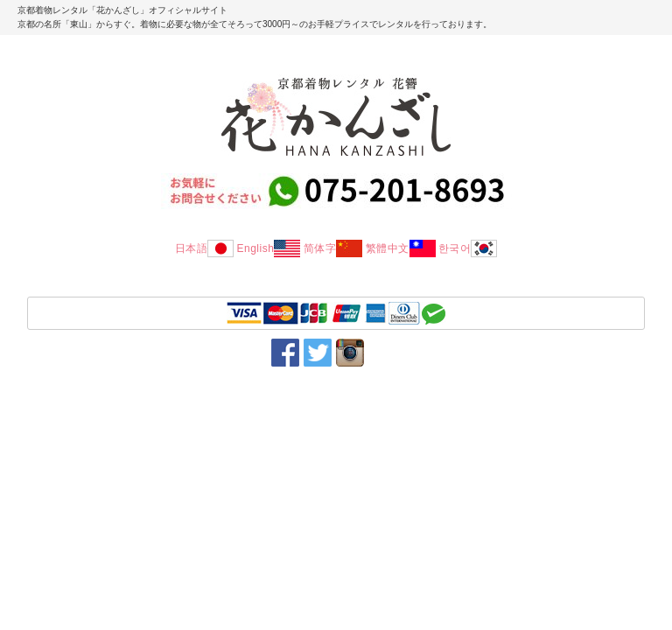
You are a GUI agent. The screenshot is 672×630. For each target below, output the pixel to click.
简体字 (333, 248)
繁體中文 (401, 248)
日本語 (205, 248)
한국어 (468, 248)
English (268, 248)
